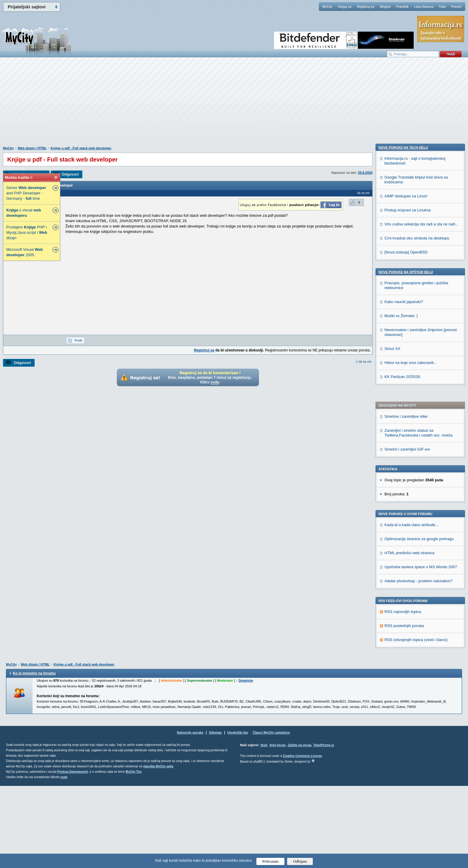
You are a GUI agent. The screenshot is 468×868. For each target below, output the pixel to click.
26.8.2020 (365, 173)
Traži (442, 7)
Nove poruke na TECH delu (403, 493)
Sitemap (215, 815)
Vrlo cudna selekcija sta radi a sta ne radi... (421, 569)
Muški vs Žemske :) (401, 661)
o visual (24, 213)
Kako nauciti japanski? (404, 647)
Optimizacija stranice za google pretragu (419, 372)
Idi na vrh (365, 362)
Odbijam (300, 861)
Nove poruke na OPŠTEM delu (406, 617)
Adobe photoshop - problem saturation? (418, 414)
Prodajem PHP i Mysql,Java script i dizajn (27, 232)
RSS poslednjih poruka (404, 459)
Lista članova (424, 7)
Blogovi (385, 7)
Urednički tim (238, 815)
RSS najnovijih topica (403, 445)
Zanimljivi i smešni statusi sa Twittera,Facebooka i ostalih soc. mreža (418, 266)
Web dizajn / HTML (32, 148)
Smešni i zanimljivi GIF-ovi (407, 282)
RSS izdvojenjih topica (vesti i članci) (416, 473)
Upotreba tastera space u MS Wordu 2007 (421, 400)
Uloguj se (345, 7)
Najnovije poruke (190, 815)
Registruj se (366, 7)
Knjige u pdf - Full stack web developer (81, 148)
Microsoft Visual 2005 (24, 252)
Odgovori (70, 174)
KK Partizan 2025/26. (403, 722)
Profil (78, 340)
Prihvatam (271, 861)
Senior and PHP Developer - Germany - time (26, 193)
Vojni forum (277, 827)
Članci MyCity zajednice (271, 815)
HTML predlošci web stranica (409, 386)
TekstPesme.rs (324, 827)
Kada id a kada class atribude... (411, 358)
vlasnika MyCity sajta (158, 848)
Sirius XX (392, 694)
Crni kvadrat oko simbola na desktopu (417, 583)
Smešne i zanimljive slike (406, 249)
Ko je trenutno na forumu (34, 755)
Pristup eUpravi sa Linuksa (408, 555)
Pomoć (456, 7)
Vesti (264, 827)
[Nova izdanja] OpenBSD (406, 597)
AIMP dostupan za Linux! (406, 541)
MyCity (327, 7)
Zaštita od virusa (300, 827)
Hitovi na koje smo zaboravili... (411, 708)
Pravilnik (402, 7)
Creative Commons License (302, 838)
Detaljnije (246, 763)
